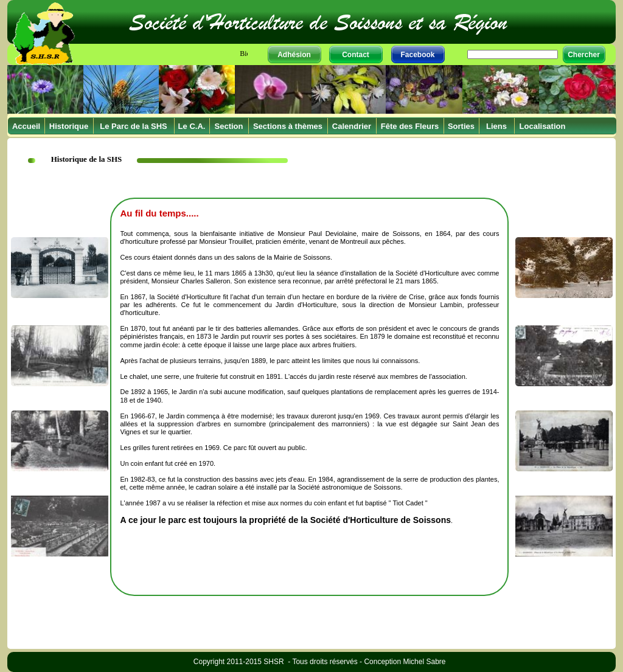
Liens (496, 126)
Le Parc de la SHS (134, 126)
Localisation (543, 126)
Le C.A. (192, 126)
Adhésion (294, 55)
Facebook (417, 55)
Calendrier (352, 126)
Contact (356, 55)
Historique (69, 126)
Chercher (584, 55)
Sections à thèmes (288, 126)
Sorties (461, 126)
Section (229, 126)
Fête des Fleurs (410, 126)
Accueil (26, 126)
